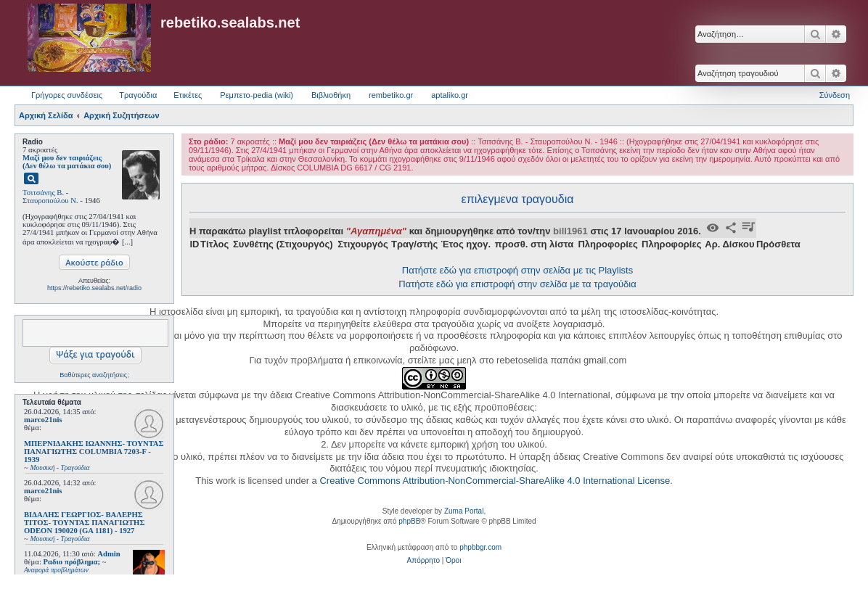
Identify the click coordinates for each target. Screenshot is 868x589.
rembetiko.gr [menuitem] (391, 95)
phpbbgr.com (480, 547)
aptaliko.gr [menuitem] (450, 95)
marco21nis (43, 420)
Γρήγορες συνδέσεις (67, 95)
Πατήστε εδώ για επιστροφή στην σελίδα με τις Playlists (517, 270)
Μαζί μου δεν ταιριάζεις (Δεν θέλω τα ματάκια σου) (67, 162)
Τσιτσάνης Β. (43, 193)
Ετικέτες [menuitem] (188, 95)
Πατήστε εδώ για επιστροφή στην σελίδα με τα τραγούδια (517, 284)
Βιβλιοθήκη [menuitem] (331, 95)
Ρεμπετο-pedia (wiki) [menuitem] (257, 95)
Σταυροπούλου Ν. (50, 201)
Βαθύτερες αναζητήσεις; (94, 375)
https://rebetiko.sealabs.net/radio (94, 288)
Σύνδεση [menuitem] (835, 95)
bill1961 (570, 231)
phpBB (409, 521)
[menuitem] (423, 561)
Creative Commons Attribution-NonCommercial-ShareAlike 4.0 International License (495, 481)
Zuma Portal (464, 511)
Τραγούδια (138, 95)
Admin (108, 554)
